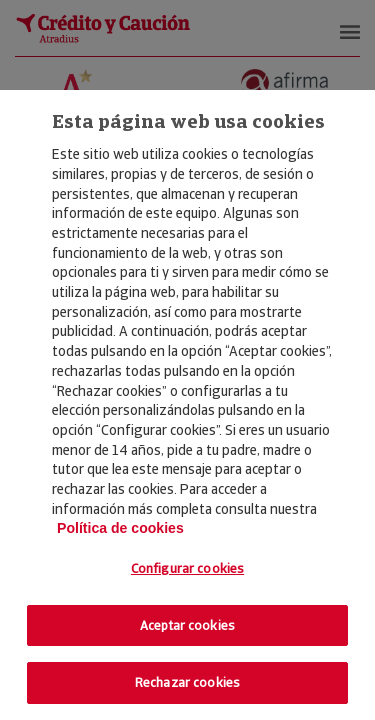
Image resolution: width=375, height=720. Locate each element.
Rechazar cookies (187, 682)
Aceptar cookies (187, 625)
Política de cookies (120, 528)
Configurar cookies (187, 568)
